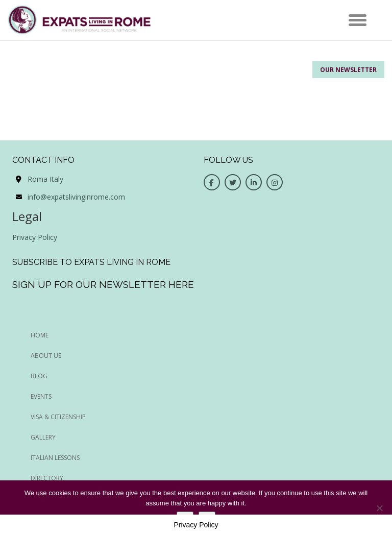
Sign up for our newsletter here (103, 284)
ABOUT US (46, 356)
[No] (379, 508)
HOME (40, 335)
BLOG (39, 376)
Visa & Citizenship (58, 417)
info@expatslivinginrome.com (76, 197)
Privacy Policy (35, 237)
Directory (47, 478)
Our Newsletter (348, 70)
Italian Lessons (55, 458)
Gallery (43, 437)
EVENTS (41, 396)
